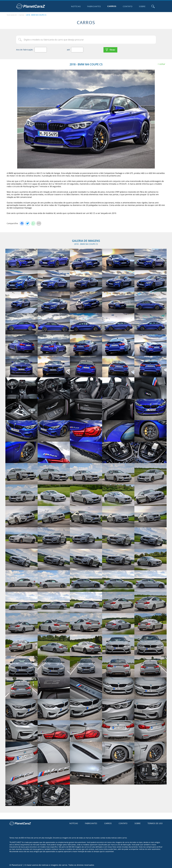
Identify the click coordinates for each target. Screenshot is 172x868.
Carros (112, 6)
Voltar (162, 64)
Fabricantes (94, 6)
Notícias (76, 6)
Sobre (142, 6)
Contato (127, 6)
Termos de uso (155, 823)
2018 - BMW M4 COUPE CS (36, 15)
